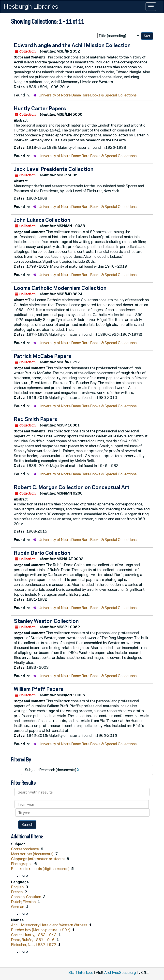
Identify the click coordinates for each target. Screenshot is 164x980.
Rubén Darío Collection (42, 553)
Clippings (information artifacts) (38, 859)
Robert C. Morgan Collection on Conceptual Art (72, 487)
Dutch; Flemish (24, 902)
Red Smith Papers (36, 419)
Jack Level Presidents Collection (54, 169)
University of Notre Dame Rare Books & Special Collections (88, 95)
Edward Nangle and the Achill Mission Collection (72, 45)
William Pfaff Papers (39, 689)
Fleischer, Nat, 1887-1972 (34, 945)
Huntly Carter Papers (40, 108)
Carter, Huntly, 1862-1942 (34, 935)
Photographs (22, 864)
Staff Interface (81, 972)
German (18, 907)
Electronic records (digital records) (41, 869)
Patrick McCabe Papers (43, 356)
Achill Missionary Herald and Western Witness (50, 925)
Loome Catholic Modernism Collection (60, 288)
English (18, 887)
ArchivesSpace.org (120, 972)
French (17, 892)
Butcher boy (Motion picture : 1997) (41, 930)
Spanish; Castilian (26, 897)
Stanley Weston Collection (46, 621)
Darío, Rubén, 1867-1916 (33, 940)
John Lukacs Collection (42, 220)
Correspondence (25, 849)
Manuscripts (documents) (33, 854)
